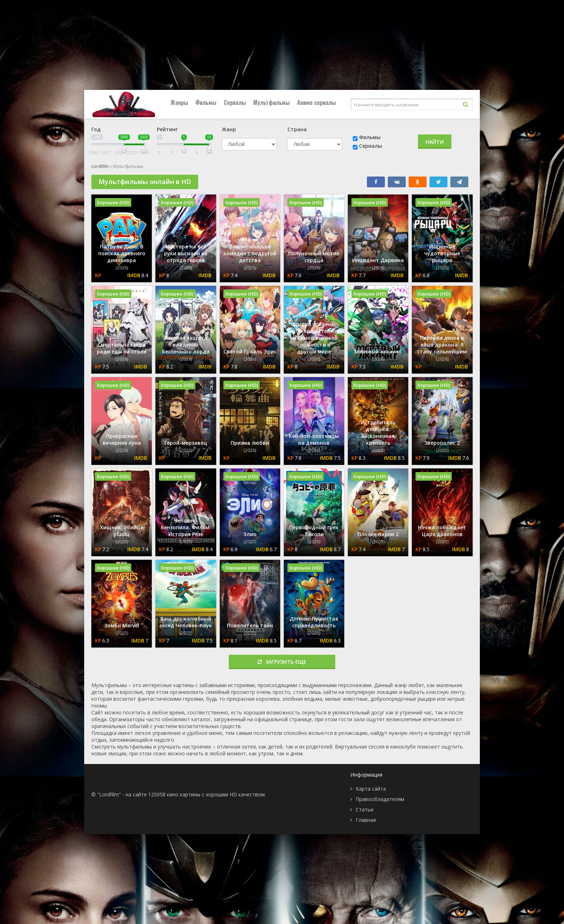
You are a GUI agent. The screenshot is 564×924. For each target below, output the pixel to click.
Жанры (179, 102)
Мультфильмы (272, 102)
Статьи (365, 809)
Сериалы (235, 102)
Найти (435, 142)
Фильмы (206, 102)
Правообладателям (380, 799)
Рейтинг (167, 129)
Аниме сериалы (317, 102)
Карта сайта (371, 789)
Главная (366, 820)
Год (96, 129)
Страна (297, 129)
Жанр (229, 129)
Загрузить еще (282, 662)
